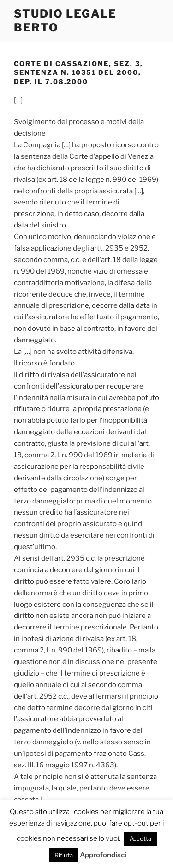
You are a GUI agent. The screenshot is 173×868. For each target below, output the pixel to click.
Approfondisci (103, 855)
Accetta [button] (140, 838)
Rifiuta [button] (64, 855)
